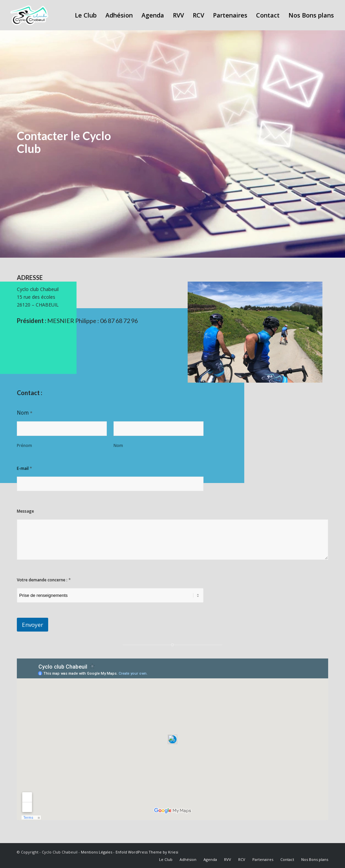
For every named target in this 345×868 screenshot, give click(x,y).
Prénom (24, 445)
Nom (118, 445)
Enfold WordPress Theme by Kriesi (147, 852)
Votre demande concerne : (44, 580)
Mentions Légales (97, 852)
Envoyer (33, 625)
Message (25, 511)
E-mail (24, 468)
